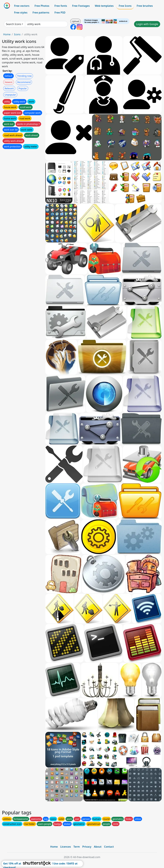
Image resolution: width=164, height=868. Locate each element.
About (98, 847)
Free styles (21, 13)
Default (8, 76)
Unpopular (10, 95)
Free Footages (81, 6)
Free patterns (41, 13)
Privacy (87, 847)
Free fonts (61, 6)
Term (77, 847)
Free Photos (42, 6)
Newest (9, 82)
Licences (66, 847)
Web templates (104, 6)
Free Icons (125, 6)
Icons (17, 34)
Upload (76, 21)
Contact (109, 847)
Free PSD (60, 13)
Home (7, 34)
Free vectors (22, 6)
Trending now (24, 76)
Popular (23, 88)
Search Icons (14, 24)
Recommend (24, 82)
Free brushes (145, 6)
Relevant (9, 88)
